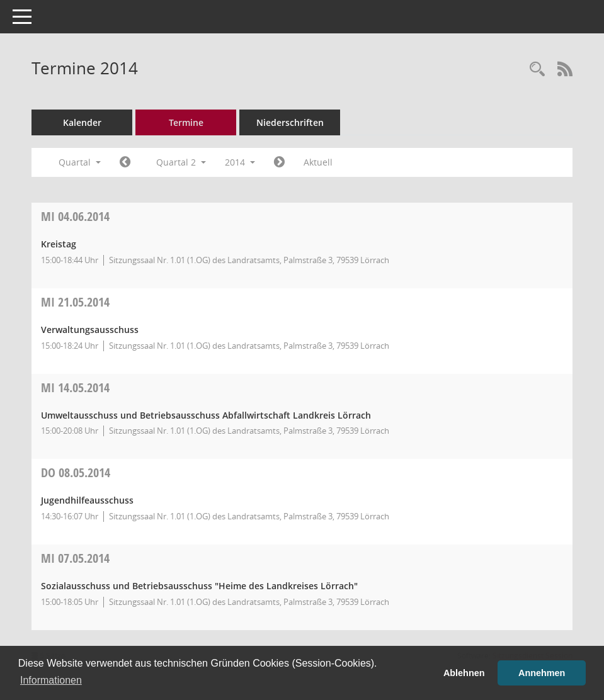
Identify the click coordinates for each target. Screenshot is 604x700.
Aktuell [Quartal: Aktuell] (318, 162)
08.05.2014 (76, 472)
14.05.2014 (75, 387)
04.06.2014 (75, 216)
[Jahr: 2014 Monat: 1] (125, 162)
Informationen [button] (51, 680)
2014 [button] (240, 162)
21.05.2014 (75, 302)
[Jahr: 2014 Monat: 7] (279, 162)
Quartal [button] (80, 162)
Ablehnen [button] (464, 673)
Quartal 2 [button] (181, 162)
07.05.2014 (75, 558)
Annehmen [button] (542, 673)
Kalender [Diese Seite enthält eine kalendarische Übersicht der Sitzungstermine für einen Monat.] (82, 122)
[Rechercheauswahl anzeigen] (537, 70)
